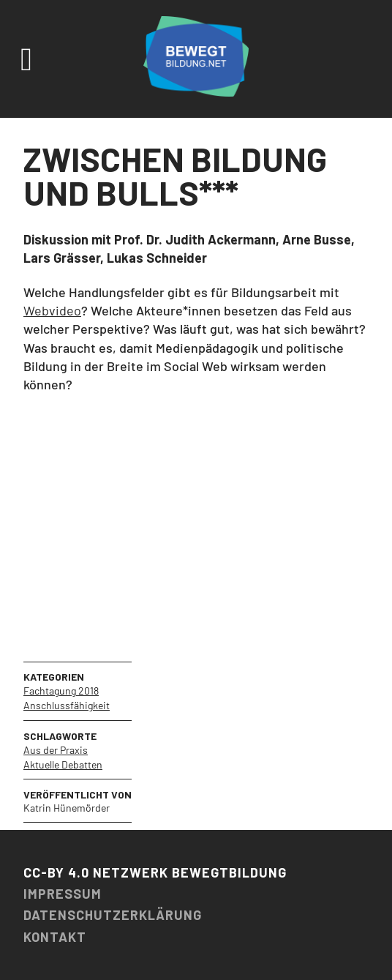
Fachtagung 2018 (61, 691)
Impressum (63, 894)
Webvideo (52, 310)
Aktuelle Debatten (63, 764)
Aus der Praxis (56, 750)
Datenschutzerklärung (113, 915)
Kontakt (55, 937)
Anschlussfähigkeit (67, 705)
